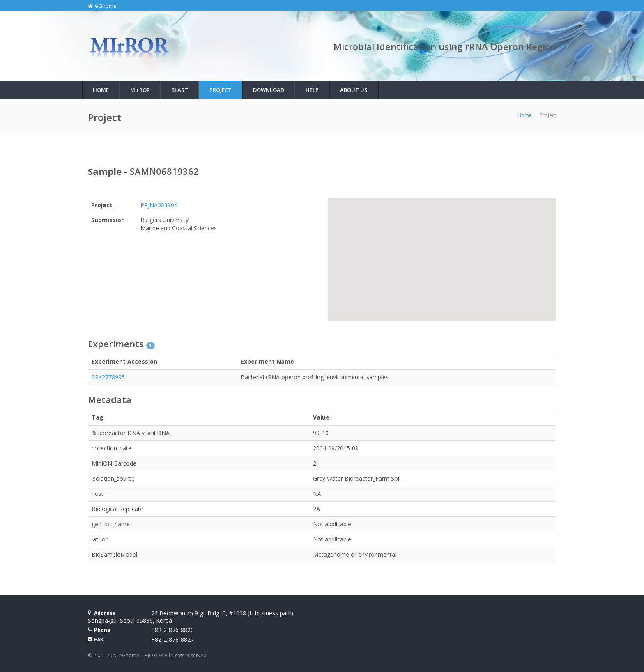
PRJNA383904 (159, 205)
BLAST (180, 90)
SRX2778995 (108, 377)
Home (101, 90)
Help (312, 90)
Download (269, 90)
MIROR (140, 90)
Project (221, 90)
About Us (354, 90)
